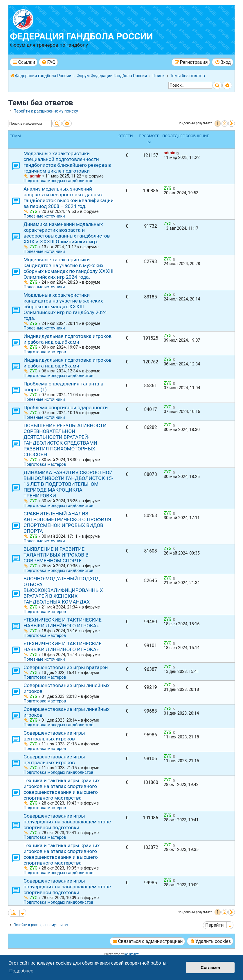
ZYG (34, 211)
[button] (232, 123)
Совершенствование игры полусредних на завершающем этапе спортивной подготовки (67, 822)
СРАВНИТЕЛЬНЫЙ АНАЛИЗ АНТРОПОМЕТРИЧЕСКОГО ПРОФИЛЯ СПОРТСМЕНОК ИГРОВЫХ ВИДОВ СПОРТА (67, 522)
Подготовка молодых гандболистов (59, 181)
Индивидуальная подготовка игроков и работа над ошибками (68, 339)
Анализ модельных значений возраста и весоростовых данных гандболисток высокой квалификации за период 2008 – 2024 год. (69, 198)
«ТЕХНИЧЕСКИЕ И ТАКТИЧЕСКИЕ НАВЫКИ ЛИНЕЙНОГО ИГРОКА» (63, 623)
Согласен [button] (210, 968)
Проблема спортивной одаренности (66, 407)
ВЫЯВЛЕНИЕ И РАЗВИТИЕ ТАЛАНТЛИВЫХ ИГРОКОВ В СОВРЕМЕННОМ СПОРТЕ (56, 555)
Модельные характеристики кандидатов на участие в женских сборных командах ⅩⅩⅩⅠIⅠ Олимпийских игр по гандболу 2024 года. (65, 307)
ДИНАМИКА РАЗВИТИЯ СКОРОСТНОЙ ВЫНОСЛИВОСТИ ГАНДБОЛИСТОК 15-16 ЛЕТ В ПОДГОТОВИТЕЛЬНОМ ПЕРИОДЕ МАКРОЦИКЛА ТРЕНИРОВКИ (68, 484)
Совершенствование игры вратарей (66, 667)
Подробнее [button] (21, 971)
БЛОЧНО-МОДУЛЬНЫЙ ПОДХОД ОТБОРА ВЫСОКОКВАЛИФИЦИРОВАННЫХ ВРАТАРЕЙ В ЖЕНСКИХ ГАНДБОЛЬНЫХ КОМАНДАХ (63, 590)
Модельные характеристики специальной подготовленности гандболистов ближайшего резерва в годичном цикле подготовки (67, 162)
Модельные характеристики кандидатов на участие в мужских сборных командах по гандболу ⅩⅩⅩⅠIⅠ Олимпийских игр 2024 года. (69, 268)
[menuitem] (48, 62)
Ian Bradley (131, 954)
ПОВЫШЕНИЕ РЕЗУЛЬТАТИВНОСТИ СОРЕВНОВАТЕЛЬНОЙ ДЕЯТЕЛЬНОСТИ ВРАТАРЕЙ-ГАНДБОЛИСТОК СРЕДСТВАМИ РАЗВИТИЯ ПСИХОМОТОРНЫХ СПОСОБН (65, 440)
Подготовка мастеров (45, 352)
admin (36, 176)
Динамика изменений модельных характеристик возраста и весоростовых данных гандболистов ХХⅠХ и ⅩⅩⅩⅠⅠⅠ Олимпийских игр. (67, 233)
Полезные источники (44, 216)
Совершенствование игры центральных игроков (54, 736)
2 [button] (225, 123)
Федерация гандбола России (81, 36)
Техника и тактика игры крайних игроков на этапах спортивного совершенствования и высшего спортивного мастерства (62, 789)
